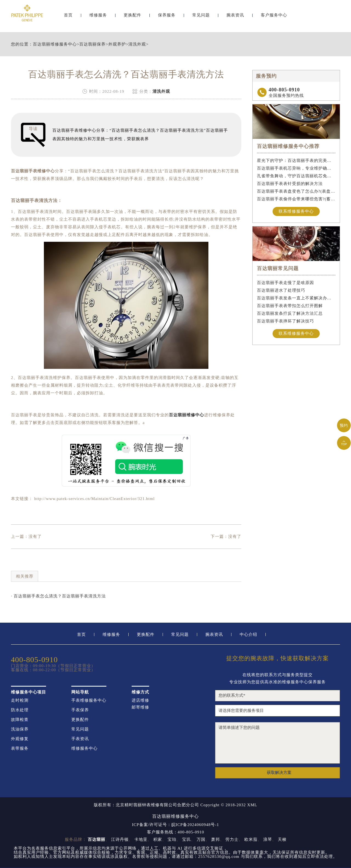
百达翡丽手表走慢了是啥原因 (285, 283)
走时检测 (20, 700)
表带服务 (20, 748)
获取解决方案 (279, 773)
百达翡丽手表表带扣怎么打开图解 (290, 306)
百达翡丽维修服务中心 (55, 44)
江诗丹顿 (120, 839)
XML (252, 805)
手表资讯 (80, 739)
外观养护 (117, 44)
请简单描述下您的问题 (278, 743)
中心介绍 (248, 635)
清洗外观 (137, 44)
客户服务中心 (274, 19)
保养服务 (167, 19)
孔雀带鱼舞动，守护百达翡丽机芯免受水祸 (296, 176)
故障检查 (20, 720)
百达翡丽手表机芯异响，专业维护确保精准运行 (296, 168)
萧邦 (216, 839)
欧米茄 (251, 839)
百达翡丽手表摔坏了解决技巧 (285, 321)
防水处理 (20, 710)
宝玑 (186, 839)
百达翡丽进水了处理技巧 (281, 290)
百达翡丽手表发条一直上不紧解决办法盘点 (296, 298)
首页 (68, 19)
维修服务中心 (84, 748)
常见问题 (201, 19)
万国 (201, 839)
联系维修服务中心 (296, 211)
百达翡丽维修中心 (186, 415)
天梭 (282, 839)
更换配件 (132, 19)
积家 (158, 839)
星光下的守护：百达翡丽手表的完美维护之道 (296, 161)
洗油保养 (20, 729)
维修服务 (98, 19)
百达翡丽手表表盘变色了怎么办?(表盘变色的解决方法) (296, 191)
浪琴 (268, 839)
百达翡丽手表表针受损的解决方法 (290, 184)
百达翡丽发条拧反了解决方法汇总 (290, 313)
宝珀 (172, 839)
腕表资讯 (235, 19)
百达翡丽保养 (92, 44)
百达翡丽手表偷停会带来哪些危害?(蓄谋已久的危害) (296, 199)
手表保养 (80, 710)
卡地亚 (141, 839)
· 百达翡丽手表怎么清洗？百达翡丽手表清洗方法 (58, 596)
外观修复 (20, 739)
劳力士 (232, 839)
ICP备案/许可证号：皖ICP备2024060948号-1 (175, 825)
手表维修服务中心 (89, 700)
